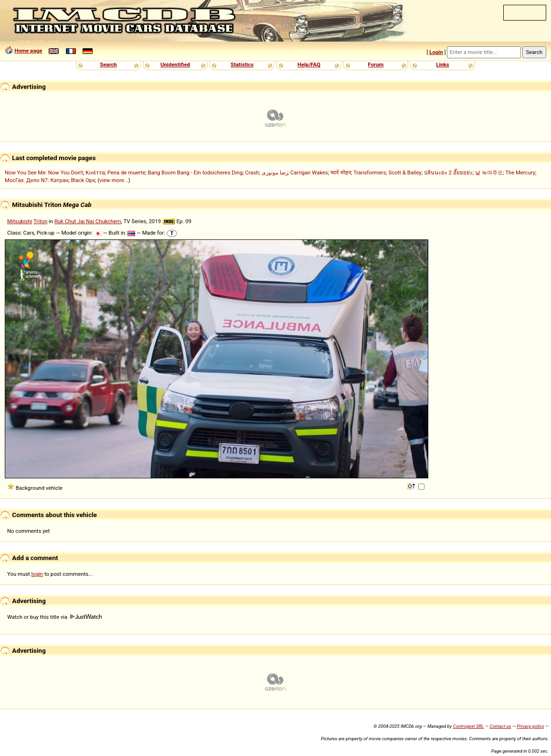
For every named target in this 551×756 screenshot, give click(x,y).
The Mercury (520, 173)
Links (442, 65)
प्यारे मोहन (341, 173)
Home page (28, 51)
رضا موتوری (275, 173)
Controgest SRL (468, 726)
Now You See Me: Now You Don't (44, 173)
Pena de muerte (127, 173)
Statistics (242, 65)
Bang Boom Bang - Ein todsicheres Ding (195, 173)
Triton (40, 221)
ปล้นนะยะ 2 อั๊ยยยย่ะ (448, 173)
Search (108, 65)
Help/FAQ (309, 65)
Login (436, 52)
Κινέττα (95, 173)
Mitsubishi (20, 221)
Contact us (500, 726)
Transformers (370, 173)
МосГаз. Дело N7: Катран (37, 180)
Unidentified (175, 65)
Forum (376, 65)
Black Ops (83, 180)
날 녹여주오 (489, 173)
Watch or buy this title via (54, 617)
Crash (252, 173)
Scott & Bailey (405, 173)
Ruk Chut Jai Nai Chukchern (88, 221)
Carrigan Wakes (309, 173)
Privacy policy (530, 726)
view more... (114, 180)
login (37, 574)
